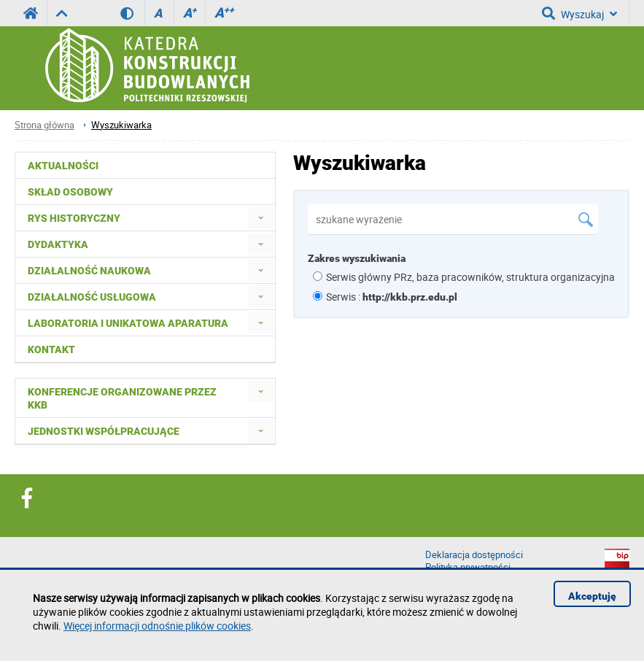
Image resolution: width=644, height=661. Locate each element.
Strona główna (44, 125)
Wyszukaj (579, 13)
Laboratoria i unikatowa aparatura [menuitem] (128, 323)
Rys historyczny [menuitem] (74, 218)
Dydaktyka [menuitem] (58, 244)
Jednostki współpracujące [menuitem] (104, 431)
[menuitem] (261, 218)
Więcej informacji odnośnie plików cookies (157, 626)
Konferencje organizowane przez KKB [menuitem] (122, 398)
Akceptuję (592, 596)
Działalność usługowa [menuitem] (92, 297)
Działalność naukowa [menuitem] (89, 271)
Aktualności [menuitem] (63, 166)
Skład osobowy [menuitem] (70, 192)
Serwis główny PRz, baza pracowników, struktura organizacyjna (470, 277)
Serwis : (392, 297)
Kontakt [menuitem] (51, 349)
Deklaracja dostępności (474, 555)
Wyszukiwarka (121, 125)
